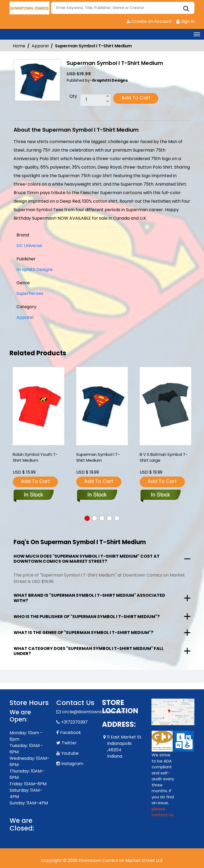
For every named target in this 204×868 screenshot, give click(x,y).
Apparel (40, 46)
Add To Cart (136, 98)
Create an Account (149, 21)
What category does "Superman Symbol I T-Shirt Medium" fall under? (89, 651)
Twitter (69, 743)
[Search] (123, 8)
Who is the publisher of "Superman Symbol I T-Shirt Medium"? (87, 617)
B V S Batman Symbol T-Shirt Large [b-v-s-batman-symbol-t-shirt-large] (164, 457)
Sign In (185, 21)
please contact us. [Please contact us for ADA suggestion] (163, 812)
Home (19, 46)
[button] (87, 518)
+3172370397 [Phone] (74, 722)
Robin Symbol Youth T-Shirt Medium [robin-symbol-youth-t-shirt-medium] (35, 457)
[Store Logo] (29, 8)
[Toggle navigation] (197, 34)
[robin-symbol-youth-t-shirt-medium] (39, 406)
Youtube (70, 753)
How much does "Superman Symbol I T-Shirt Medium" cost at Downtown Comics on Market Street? (87, 559)
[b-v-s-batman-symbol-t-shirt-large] (165, 406)
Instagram (72, 764)
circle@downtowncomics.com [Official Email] (94, 712)
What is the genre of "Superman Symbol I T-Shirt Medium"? (83, 633)
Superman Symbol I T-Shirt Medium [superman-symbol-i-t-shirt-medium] (98, 457)
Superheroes (30, 293)
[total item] (96, 100)
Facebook (71, 733)
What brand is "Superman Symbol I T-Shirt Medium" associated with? (89, 598)
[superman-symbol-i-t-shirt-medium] (102, 406)
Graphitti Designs (35, 270)
